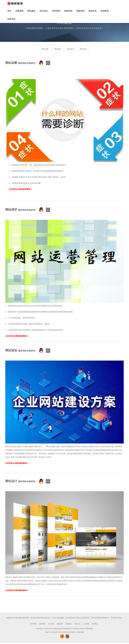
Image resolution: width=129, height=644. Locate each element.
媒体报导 (60, 625)
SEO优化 (44, 12)
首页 (9, 12)
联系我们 (95, 625)
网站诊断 (38, 50)
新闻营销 (68, 12)
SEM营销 (56, 12)
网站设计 (91, 50)
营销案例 (105, 12)
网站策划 (73, 50)
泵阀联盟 (69, 625)
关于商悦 (34, 625)
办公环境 (51, 625)
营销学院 (11, 20)
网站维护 (55, 50)
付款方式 (77, 625)
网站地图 (81, 633)
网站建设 (31, 12)
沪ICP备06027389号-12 (69, 633)
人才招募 (86, 625)
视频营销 (80, 12)
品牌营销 (19, 12)
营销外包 (92, 12)
